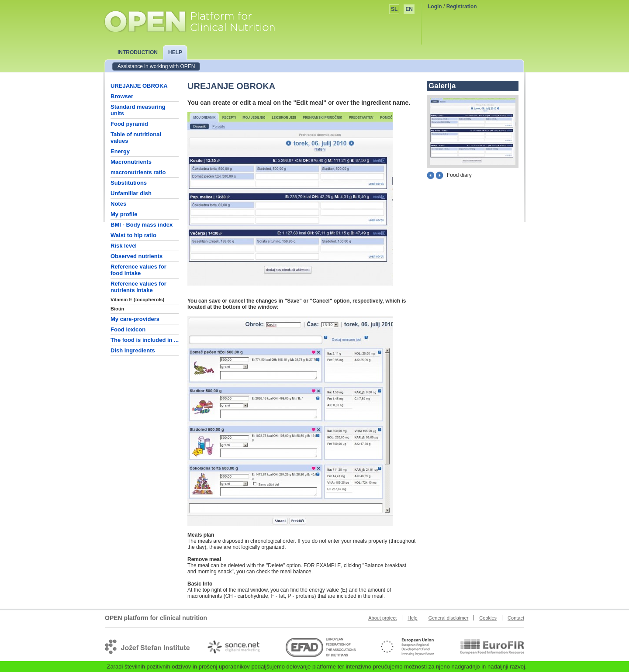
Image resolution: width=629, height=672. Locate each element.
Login (435, 7)
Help (413, 618)
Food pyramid (129, 124)
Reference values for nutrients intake (138, 287)
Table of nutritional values (136, 138)
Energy (120, 151)
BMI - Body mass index (142, 225)
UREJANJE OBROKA (139, 86)
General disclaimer (449, 618)
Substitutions (129, 183)
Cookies (488, 618)
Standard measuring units (138, 110)
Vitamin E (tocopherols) (137, 300)
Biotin (117, 309)
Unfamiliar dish (131, 193)
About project (382, 618)
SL (394, 9)
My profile (124, 214)
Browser (122, 96)
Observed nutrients (137, 256)
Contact (516, 618)
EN (409, 9)
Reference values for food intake (138, 270)
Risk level (124, 246)
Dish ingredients (133, 350)
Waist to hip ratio (133, 235)
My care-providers (135, 319)
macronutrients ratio (138, 172)
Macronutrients (131, 162)
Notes (118, 204)
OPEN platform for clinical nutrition (198, 21)
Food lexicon (128, 329)
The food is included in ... (145, 340)
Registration (462, 7)
